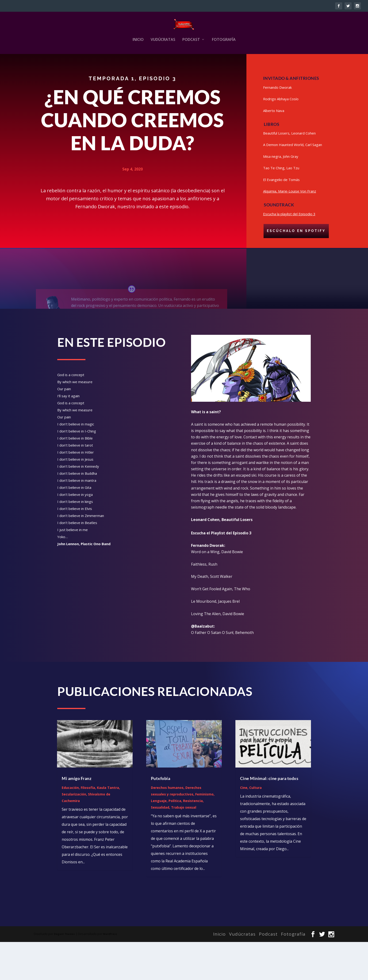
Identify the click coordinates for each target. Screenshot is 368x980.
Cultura (255, 826)
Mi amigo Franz (77, 816)
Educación (70, 826)
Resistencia (193, 839)
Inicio (138, 69)
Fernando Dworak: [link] (208, 583)
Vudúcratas (163, 69)
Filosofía (88, 826)
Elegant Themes (64, 972)
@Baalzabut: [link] (203, 664)
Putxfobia (161, 816)
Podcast (191, 69)
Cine (244, 826)
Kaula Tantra (108, 826)
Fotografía (224, 69)
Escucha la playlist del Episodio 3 (289, 252)
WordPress (110, 972)
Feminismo (204, 832)
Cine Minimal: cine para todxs (269, 816)
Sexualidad (160, 845)
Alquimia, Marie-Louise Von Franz (290, 230)
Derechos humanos (167, 826)
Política (175, 839)
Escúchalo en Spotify (296, 269)
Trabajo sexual (184, 845)
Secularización (74, 832)
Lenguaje (159, 839)
